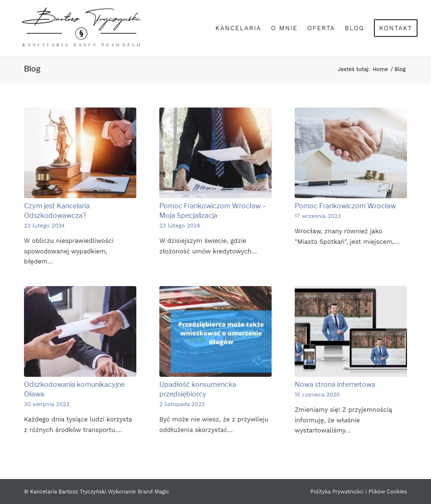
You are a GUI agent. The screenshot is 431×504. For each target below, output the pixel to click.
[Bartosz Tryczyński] (81, 28)
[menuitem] (239, 28)
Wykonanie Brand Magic (138, 492)
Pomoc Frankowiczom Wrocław (345, 206)
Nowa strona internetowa (335, 384)
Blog (32, 69)
